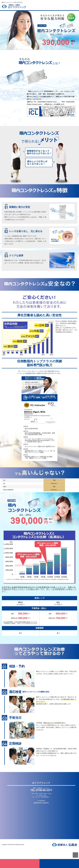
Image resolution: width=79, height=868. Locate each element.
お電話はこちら (59, 864)
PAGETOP (75, 855)
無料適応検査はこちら (20, 864)
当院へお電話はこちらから (41, 788)
